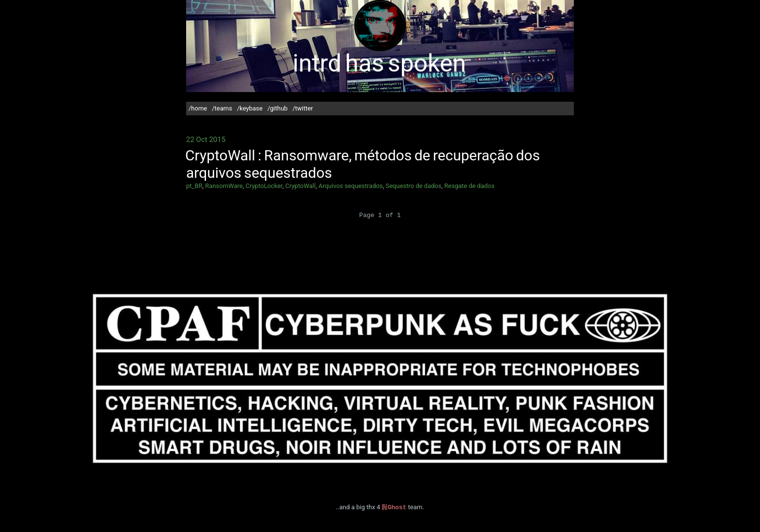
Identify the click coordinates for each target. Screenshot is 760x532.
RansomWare (224, 186)
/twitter (302, 108)
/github (278, 108)
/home (198, 108)
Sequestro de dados (413, 186)
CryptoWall (300, 186)
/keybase (250, 108)
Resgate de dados (470, 186)
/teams (222, 108)
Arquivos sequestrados (351, 186)
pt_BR (194, 186)
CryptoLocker (264, 186)
